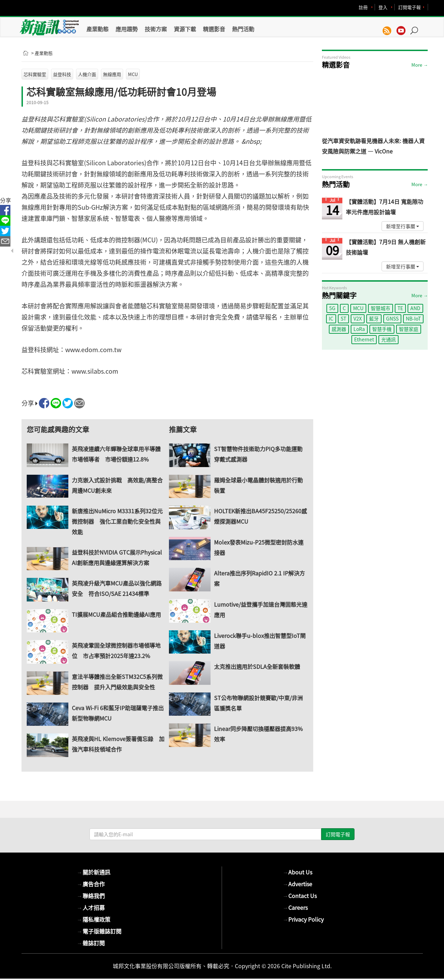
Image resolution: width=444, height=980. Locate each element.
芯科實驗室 (35, 74)
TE (400, 308)
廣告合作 (91, 884)
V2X (358, 318)
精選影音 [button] (214, 29)
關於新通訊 (94, 872)
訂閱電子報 (409, 7)
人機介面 (87, 74)
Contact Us (300, 896)
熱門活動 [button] (243, 29)
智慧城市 (381, 308)
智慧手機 (382, 329)
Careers (295, 907)
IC (331, 318)
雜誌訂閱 (91, 943)
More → (420, 65)
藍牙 (374, 318)
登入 (383, 7)
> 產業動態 (42, 53)
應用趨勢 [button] (127, 29)
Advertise (297, 884)
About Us (297, 872)
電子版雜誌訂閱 (99, 931)
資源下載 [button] (185, 29)
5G (332, 308)
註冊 (363, 7)
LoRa (359, 329)
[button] (417, 27)
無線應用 (112, 74)
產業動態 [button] (97, 29)
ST (343, 318)
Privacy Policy (303, 919)
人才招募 (91, 907)
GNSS (392, 318)
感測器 (339, 329)
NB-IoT (413, 318)
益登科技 (62, 74)
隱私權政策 (94, 919)
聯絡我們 (91, 896)
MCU (133, 74)
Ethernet (364, 339)
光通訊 (388, 339)
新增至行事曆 (403, 226)
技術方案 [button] (156, 29)
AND (415, 308)
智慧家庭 (409, 329)
